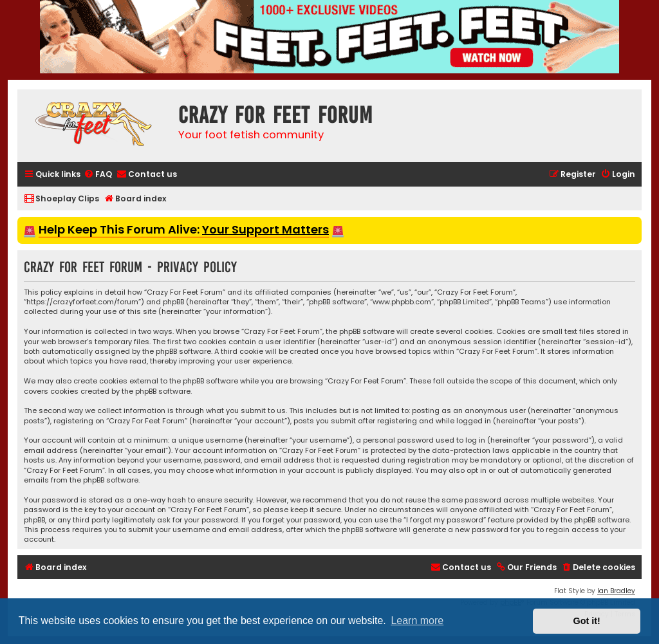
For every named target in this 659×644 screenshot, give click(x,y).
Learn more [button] (417, 621)
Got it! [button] (587, 621)
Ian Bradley (616, 591)
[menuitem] (98, 175)
